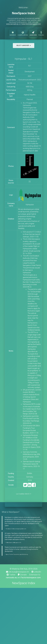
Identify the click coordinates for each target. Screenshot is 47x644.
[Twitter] (25, 486)
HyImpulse (30, 205)
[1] (30, 182)
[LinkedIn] (29, 486)
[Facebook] (34, 486)
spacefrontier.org (24, 554)
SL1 (30, 66)
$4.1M (30, 83)
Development (30, 72)
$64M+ (30, 473)
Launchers (33, 33)
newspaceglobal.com (21, 529)
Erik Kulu (24, 569)
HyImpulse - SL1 (23, 59)
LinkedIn (36, 572)
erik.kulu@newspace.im (18, 572)
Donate (22, 575)
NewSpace (13, 33)
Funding (41, 33)
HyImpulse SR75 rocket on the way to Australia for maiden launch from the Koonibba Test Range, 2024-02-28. (32, 409)
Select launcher (24, 45)
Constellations (23, 33)
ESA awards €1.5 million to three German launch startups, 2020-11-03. (32, 234)
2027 (30, 76)
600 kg (30, 90)
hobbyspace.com (17, 542)
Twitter (11, 575)
